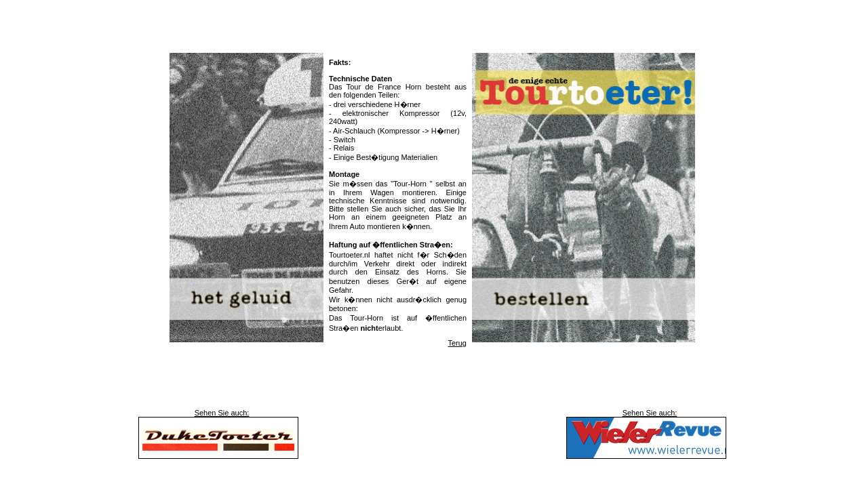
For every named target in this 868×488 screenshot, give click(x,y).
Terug (457, 343)
